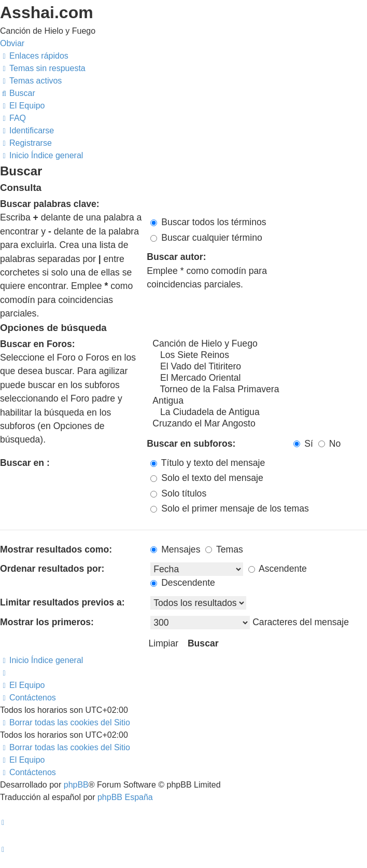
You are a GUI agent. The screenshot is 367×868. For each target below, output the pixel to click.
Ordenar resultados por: (52, 569)
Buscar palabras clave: (50, 204)
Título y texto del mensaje (208, 463)
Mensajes (175, 549)
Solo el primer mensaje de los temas (229, 508)
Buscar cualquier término (206, 238)
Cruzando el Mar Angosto (259, 424)
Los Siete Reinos (259, 355)
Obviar (12, 43)
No (329, 444)
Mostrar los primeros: (47, 622)
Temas (224, 549)
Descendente (183, 583)
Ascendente (278, 569)
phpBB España (125, 797)
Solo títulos (178, 493)
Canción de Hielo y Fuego (259, 344)
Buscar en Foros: (38, 344)
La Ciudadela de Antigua (259, 412)
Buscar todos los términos (208, 222)
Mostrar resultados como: (56, 549)
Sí (303, 444)
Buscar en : (25, 463)
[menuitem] (43, 68)
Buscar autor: (176, 257)
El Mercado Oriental (259, 378)
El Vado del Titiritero (259, 367)
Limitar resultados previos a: (62, 602)
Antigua (259, 401)
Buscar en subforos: (191, 444)
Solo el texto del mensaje (207, 478)
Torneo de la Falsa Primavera (259, 390)
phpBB (76, 785)
